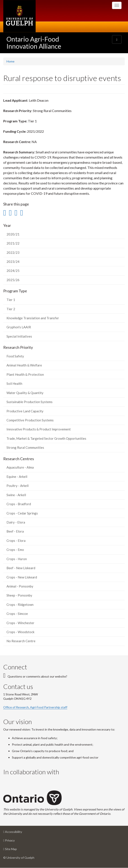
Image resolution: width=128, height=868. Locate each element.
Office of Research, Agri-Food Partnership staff (35, 707)
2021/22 (13, 243)
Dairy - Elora (16, 522)
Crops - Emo (15, 550)
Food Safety (15, 356)
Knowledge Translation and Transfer (33, 318)
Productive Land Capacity (25, 411)
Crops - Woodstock (20, 632)
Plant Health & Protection (25, 374)
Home (10, 61)
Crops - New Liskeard (22, 577)
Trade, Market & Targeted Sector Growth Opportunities (46, 438)
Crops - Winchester (20, 623)
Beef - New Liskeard (21, 568)
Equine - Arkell (17, 477)
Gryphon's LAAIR (19, 327)
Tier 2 (11, 309)
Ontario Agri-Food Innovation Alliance (34, 43)
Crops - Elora (16, 541)
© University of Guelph (19, 858)
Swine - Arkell (16, 495)
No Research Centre (21, 641)
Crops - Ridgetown (20, 605)
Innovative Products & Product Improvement (39, 429)
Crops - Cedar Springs (22, 513)
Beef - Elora (15, 531)
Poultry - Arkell (18, 486)
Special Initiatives (19, 336)
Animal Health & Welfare (24, 365)
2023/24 (13, 262)
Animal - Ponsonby (20, 586)
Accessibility (19, 833)
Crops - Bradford (19, 504)
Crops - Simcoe (17, 614)
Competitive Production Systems (30, 420)
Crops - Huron (17, 559)
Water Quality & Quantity (25, 393)
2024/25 (13, 271)
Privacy (16, 841)
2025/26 (13, 280)
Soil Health (14, 383)
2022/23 (13, 252)
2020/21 (13, 234)
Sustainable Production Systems (30, 402)
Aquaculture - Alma (20, 467)
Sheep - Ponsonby (19, 595)
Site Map (17, 850)
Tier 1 (11, 300)
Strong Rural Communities (25, 447)
